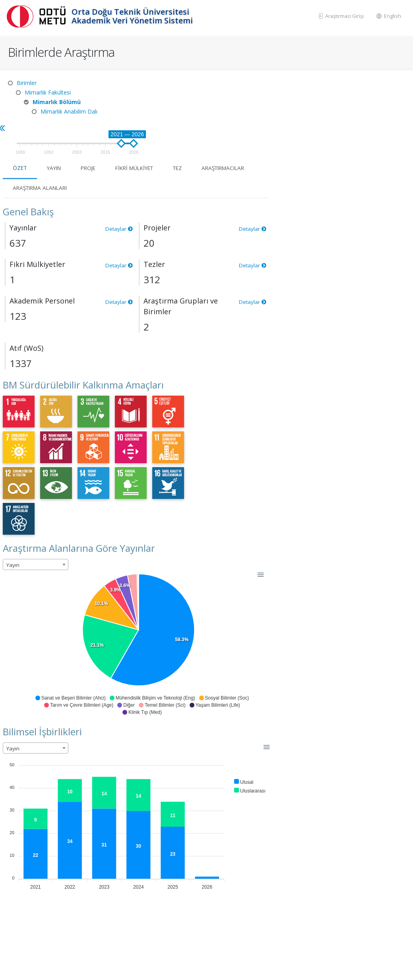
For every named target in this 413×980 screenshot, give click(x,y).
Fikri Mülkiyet (280, 118)
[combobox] (175, 514)
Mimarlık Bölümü (57, 102)
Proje (231, 118)
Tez (327, 118)
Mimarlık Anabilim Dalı (69, 111)
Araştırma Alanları (249, 138)
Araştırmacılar (176, 138)
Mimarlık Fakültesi (48, 92)
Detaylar (258, 179)
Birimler (27, 83)
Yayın (195, 118)
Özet (160, 118)
